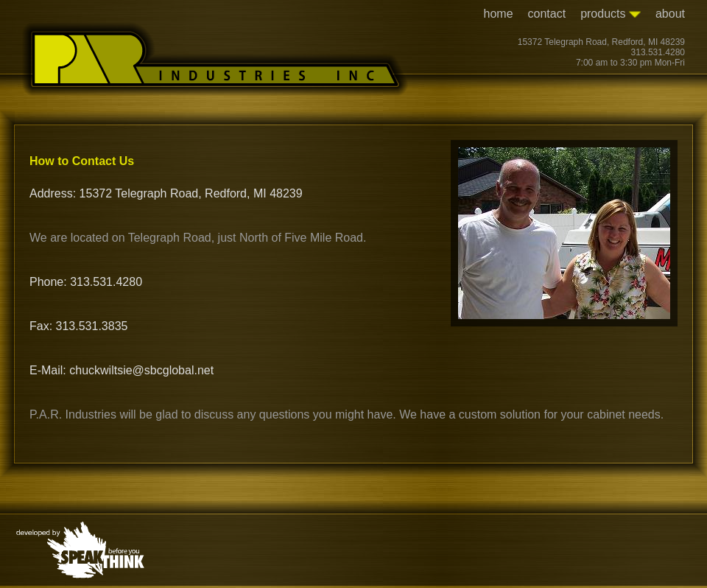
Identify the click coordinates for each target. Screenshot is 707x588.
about (670, 14)
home (499, 14)
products (611, 14)
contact (547, 14)
